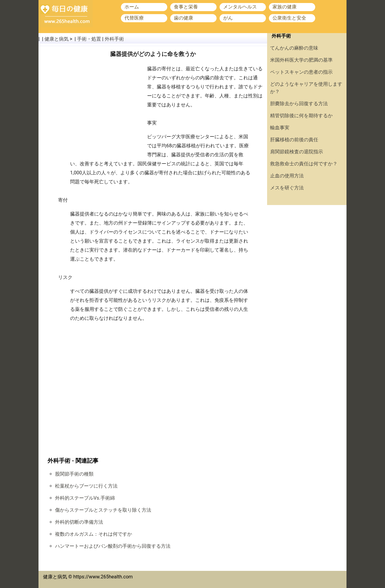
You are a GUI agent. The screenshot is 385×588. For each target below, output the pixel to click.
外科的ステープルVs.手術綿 (85, 498)
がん (228, 18)
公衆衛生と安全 (289, 18)
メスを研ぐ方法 (287, 188)
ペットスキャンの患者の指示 (301, 72)
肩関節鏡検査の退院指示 (297, 152)
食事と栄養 (186, 7)
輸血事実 (280, 128)
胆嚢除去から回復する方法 (299, 104)
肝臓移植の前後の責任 (294, 140)
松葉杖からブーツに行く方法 (86, 486)
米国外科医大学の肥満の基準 (301, 60)
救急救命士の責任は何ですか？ (304, 164)
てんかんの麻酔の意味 (294, 48)
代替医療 (134, 18)
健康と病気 (57, 39)
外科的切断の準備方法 (79, 522)
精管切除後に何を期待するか (301, 116)
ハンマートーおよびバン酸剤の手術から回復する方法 (113, 546)
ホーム (132, 7)
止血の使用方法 (287, 176)
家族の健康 (285, 7)
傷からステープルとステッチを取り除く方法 (103, 510)
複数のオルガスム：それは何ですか (94, 534)
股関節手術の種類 (74, 474)
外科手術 (114, 39)
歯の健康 (183, 18)
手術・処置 (89, 39)
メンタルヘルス (240, 7)
